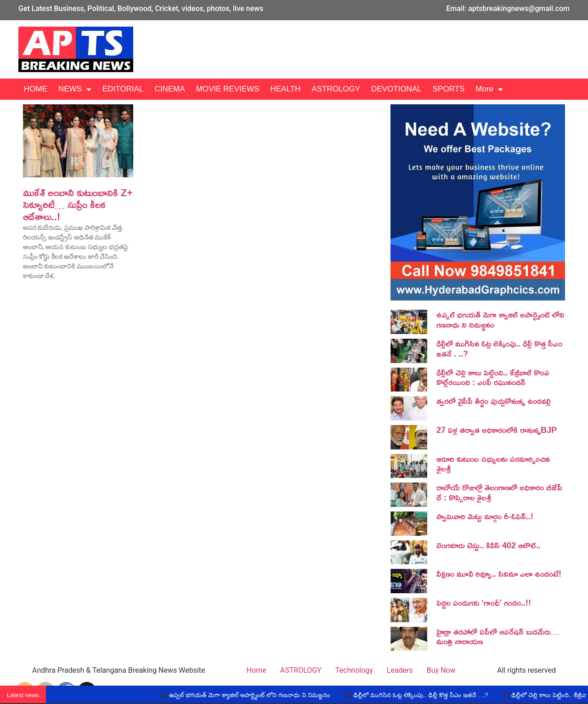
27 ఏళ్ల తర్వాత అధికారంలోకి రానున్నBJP (497, 430)
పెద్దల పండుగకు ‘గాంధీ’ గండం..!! (484, 602)
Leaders (400, 670)
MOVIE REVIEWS (228, 89)
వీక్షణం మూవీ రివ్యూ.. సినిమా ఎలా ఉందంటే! (499, 573)
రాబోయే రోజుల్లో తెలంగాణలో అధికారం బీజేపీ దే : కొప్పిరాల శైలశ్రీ (499, 492)
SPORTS (449, 89)
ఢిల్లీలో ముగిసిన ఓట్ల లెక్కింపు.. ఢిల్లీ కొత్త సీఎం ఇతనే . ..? (499, 348)
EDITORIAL (123, 89)
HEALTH (285, 89)
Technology (354, 670)
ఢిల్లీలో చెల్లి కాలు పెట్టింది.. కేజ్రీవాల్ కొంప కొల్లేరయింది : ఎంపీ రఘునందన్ (493, 377)
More (489, 89)
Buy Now (441, 670)
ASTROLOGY (336, 89)
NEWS (75, 89)
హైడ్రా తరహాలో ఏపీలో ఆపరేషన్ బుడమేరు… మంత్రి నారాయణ (498, 636)
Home (257, 670)
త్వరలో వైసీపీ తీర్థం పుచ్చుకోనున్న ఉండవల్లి (494, 401)
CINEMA (170, 89)
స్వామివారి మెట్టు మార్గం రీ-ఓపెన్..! (485, 516)
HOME (36, 89)
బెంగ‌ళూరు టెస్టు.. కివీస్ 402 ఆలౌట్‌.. (489, 545)
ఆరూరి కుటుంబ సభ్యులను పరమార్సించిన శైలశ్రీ (493, 464)
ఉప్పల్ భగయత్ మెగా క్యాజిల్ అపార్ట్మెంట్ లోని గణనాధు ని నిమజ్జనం (500, 319)
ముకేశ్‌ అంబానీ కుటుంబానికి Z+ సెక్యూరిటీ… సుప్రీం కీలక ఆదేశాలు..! (78, 205)
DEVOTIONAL (396, 89)
